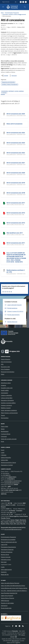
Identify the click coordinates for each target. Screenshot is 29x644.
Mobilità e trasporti (6, 408)
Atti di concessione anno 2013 (16, 213)
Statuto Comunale (6, 557)
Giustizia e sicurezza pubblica (8, 403)
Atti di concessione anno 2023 (16, 143)
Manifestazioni (5, 431)
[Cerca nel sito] (25, 7)
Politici (3, 374)
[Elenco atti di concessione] (4, 124)
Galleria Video (4, 460)
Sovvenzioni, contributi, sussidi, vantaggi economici (14, 14)
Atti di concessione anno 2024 (16, 133)
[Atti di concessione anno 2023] (4, 143)
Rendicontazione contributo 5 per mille (16, 271)
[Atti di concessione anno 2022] (4, 153)
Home (2, 13)
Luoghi (3, 453)
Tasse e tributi (4, 426)
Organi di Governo (6, 359)
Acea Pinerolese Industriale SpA (9, 593)
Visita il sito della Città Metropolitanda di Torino (13, 586)
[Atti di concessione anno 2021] (4, 163)
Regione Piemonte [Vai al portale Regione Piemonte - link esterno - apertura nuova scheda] (6, 2)
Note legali (4, 562)
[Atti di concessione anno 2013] (4, 213)
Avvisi (2, 441)
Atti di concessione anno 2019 (16, 183)
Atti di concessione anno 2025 (16, 114)
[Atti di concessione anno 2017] (4, 203)
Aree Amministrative (6, 362)
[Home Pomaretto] (14, 7)
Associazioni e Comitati (7, 465)
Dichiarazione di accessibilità (8, 540)
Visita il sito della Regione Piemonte (10, 583)
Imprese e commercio (6, 405)
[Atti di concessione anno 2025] (4, 114)
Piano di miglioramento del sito (9, 542)
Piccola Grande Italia (6, 608)
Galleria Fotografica (6, 458)
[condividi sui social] (5, 76)
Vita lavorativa (5, 418)
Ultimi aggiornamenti (6, 569)
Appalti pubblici (5, 390)
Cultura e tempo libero (7, 398)
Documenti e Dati (5, 367)
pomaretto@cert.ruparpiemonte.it (13, 481)
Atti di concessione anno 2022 (16, 153)
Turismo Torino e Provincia (7, 598)
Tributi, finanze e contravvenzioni (9, 413)
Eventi (3, 450)
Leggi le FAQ (4, 545)
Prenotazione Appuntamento (8, 547)
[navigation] (3, 7)
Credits (3, 567)
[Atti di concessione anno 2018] (4, 193)
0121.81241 (6, 473)
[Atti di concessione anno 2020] (4, 173)
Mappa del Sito (5, 574)
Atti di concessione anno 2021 (16, 163)
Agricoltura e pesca (6, 383)
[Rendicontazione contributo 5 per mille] (4, 270)
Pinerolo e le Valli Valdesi (7, 603)
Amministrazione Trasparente (12, 13)
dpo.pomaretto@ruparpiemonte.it (13, 529)
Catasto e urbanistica (6, 395)
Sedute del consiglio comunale (9, 439)
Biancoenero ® (16, 641)
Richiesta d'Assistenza (7, 552)
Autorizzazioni (4, 393)
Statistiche (4, 572)
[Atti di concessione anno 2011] (4, 243)
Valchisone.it (4, 606)
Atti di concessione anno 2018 (16, 193)
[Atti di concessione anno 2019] (4, 183)
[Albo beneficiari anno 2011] (4, 233)
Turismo (3, 415)
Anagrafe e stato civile (7, 388)
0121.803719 (7, 475)
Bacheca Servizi (5, 554)
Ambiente (3, 385)
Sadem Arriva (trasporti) (7, 596)
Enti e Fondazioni (5, 369)
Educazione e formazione (7, 400)
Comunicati (4, 436)
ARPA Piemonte (5, 601)
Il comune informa (6, 434)
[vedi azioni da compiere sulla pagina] (13, 76)
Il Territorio (4, 455)
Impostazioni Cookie (6, 564)
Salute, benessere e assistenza (9, 410)
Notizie (3, 429)
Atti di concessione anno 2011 (16, 243)
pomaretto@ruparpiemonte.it (12, 483)
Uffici (2, 364)
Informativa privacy (6, 559)
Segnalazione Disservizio (7, 550)
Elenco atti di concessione (14, 124)
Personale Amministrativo (8, 372)
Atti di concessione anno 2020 (16, 173)
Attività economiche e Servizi (8, 462)
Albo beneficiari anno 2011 (15, 233)
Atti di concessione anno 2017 (16, 203)
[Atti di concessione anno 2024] (4, 133)
